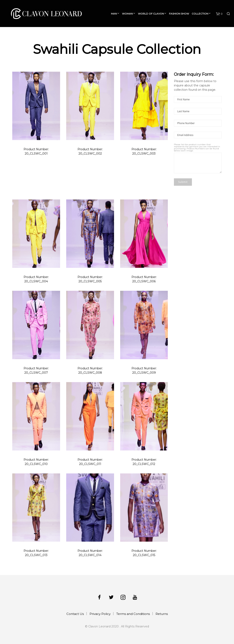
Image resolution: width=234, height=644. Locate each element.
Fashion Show (179, 14)
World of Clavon (151, 14)
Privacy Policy (100, 614)
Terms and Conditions (133, 614)
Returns (162, 614)
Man (114, 14)
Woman (127, 14)
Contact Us (75, 614)
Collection (200, 14)
